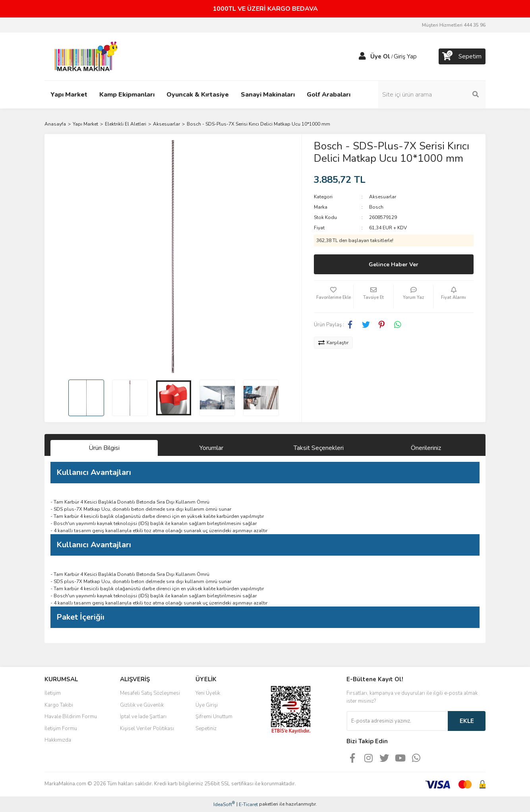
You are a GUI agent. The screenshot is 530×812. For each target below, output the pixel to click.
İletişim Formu (61, 729)
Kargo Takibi (59, 705)
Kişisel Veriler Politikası (147, 729)
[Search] (432, 95)
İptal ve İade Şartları (143, 717)
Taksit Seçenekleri (319, 448)
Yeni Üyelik (208, 693)
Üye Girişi (207, 705)
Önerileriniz (426, 448)
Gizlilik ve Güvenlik (142, 705)
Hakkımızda (58, 740)
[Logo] (84, 56)
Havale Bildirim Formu (71, 717)
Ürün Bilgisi (104, 448)
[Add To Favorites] (334, 297)
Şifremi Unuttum (214, 717)
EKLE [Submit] (467, 721)
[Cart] (462, 56)
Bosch (376, 207)
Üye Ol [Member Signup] (380, 56)
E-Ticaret (248, 804)
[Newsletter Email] (397, 721)
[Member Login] (362, 56)
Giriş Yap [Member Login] (405, 56)
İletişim (53, 693)
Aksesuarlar (383, 197)
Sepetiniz (206, 729)
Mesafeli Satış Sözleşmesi (150, 693)
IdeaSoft (224, 804)
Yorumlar (211, 448)
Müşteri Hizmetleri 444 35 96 (454, 25)
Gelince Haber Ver (394, 265)
